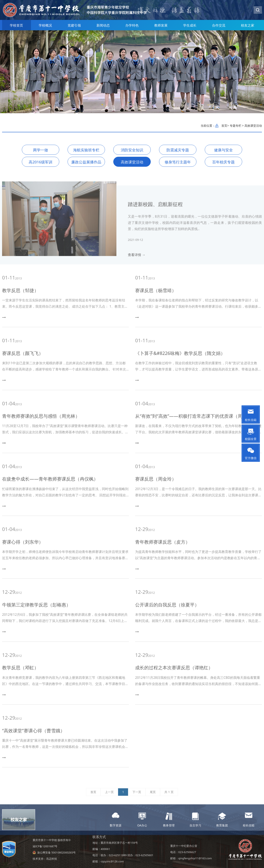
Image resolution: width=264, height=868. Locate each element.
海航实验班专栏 (86, 150)
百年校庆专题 (223, 162)
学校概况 (45, 25)
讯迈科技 (52, 859)
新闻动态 (103, 25)
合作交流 (219, 25)
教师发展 (161, 25)
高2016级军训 (40, 162)
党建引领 (74, 25)
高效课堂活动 (132, 162)
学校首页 (16, 25)
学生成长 (190, 25)
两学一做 (41, 150)
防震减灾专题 (178, 150)
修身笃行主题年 (178, 162)
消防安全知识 (132, 150)
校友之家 (248, 25)
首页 (224, 126)
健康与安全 (223, 150)
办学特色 (132, 25)
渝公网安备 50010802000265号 (56, 852)
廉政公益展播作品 (86, 162)
